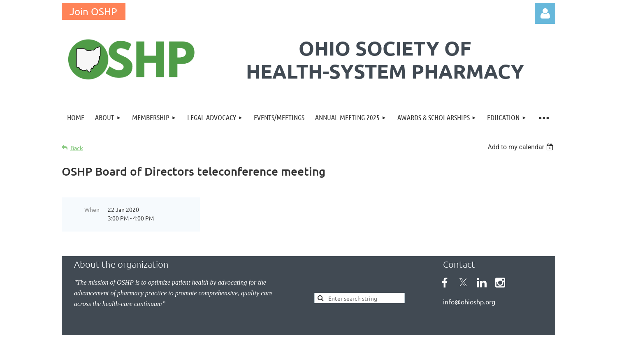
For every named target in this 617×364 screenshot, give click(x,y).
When (92, 209)
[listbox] (521, 147)
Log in (545, 14)
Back (77, 148)
